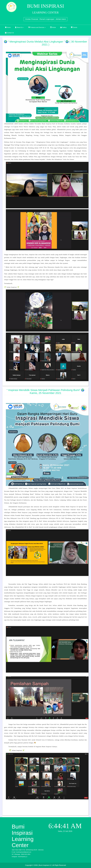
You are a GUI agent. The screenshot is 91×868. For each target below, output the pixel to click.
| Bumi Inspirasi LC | (45, 865)
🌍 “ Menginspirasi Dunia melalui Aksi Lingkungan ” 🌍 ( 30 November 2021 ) (45, 43)
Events (74, 27)
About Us (19, 27)
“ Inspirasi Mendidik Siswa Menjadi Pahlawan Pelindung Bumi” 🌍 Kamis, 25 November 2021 (45, 391)
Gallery (63, 27)
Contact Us (9, 33)
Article (53, 27)
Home (8, 27)
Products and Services (37, 27)
